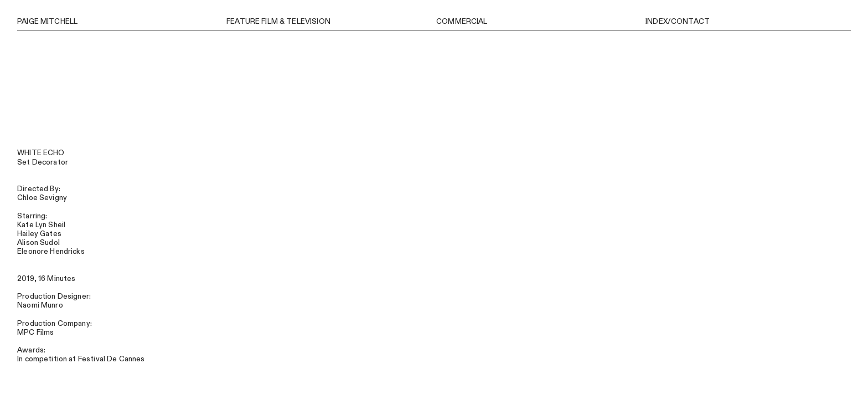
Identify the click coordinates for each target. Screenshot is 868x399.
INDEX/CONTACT (678, 22)
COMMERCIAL (462, 22)
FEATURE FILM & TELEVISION (278, 22)
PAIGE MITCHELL (47, 22)
